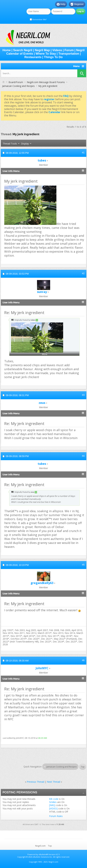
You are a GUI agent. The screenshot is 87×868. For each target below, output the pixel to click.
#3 (83, 395)
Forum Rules (56, 816)
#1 (83, 153)
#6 (83, 660)
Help (61, 4)
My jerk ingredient (26, 134)
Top (83, 767)
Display (25, 144)
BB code (54, 799)
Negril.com (40, 846)
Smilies (53, 802)
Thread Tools (10, 144)
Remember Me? (38, 19)
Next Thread (54, 782)
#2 (83, 273)
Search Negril (23, 50)
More (44, 354)
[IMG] (52, 805)
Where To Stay (46, 54)
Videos (57, 50)
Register (77, 4)
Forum (69, 50)
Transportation (69, 54)
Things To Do (53, 57)
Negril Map (42, 50)
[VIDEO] (53, 808)
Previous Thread (36, 782)
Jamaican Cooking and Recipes (18, 86)
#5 (83, 565)
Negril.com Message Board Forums (46, 82)
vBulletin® (43, 854)
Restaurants (33, 57)
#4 (83, 456)
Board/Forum (16, 82)
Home (7, 50)
